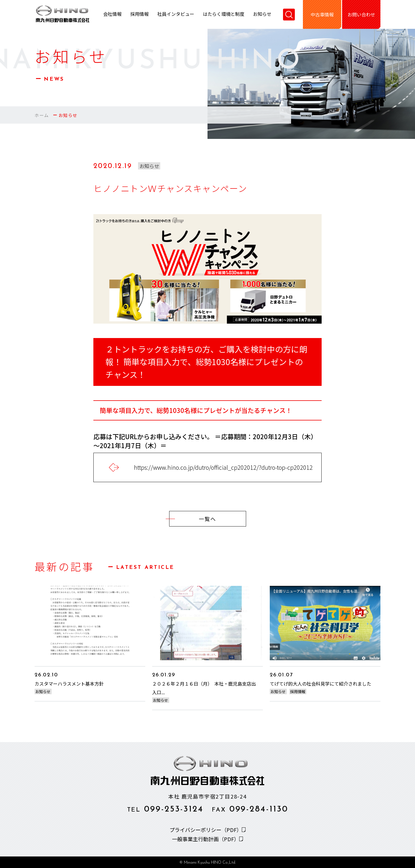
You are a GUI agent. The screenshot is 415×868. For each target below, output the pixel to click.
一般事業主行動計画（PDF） (206, 839)
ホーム (42, 115)
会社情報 (112, 14)
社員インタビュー (176, 14)
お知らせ (262, 14)
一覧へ (193, 519)
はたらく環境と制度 (224, 14)
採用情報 (139, 14)
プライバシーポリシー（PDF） (206, 830)
